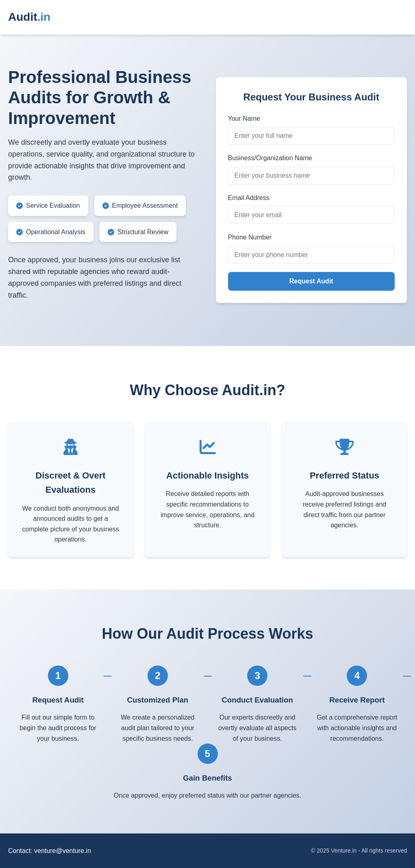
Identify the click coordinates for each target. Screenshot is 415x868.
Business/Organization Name (270, 158)
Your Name (244, 119)
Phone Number (250, 237)
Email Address (249, 198)
